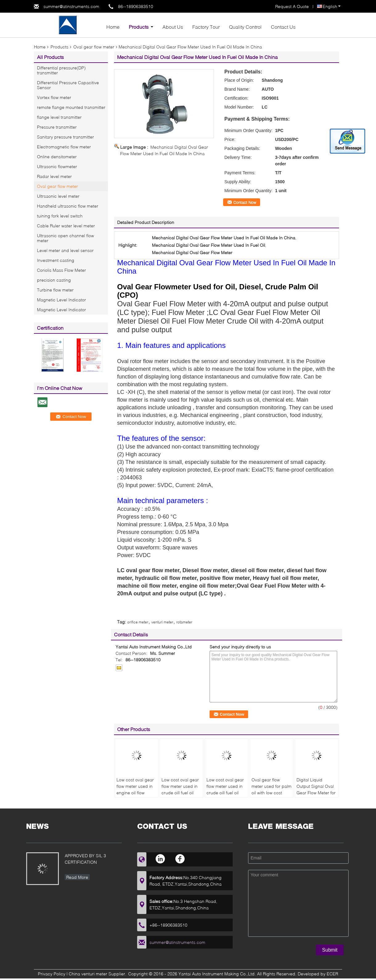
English (332, 6)
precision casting (54, 280)
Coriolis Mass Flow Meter (61, 270)
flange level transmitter (59, 117)
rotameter (184, 622)
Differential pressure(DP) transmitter (61, 70)
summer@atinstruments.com (71, 6)
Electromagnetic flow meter (64, 147)
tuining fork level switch (60, 216)
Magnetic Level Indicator (61, 300)
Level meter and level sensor (65, 250)
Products (139, 27)
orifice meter (138, 622)
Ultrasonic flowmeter (57, 166)
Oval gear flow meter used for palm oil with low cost (272, 786)
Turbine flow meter (55, 290)
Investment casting (56, 260)
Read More (77, 877)
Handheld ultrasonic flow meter (68, 206)
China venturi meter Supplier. (98, 974)
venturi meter (162, 622)
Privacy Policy (52, 974)
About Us (173, 27)
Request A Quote (292, 6)
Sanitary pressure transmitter (65, 137)
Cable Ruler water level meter (66, 226)
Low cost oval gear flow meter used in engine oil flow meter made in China (135, 793)
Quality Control (245, 27)
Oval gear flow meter (94, 47)
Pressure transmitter (57, 127)
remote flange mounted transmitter (71, 107)
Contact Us (283, 27)
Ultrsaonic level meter (58, 196)
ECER (332, 974)
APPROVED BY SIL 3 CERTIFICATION (85, 859)
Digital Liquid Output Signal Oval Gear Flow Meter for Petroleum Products (316, 789)
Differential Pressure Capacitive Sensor (68, 85)
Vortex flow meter (54, 97)
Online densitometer (57, 157)
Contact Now (245, 202)
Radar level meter (54, 176)
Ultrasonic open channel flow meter (65, 238)
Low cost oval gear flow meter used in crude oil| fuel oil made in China (180, 789)
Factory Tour (206, 27)
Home (113, 27)
